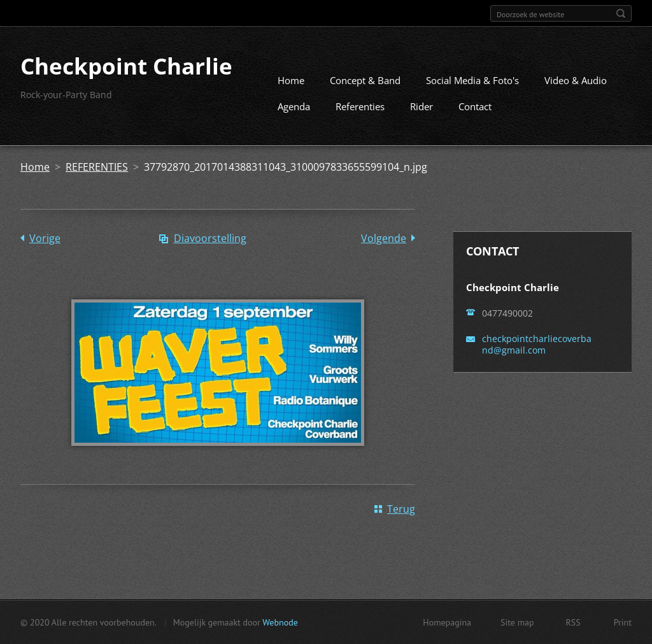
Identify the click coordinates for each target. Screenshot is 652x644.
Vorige (45, 238)
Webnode (280, 622)
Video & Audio (576, 80)
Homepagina (447, 622)
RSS (573, 622)
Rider (422, 106)
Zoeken (621, 13)
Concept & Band (365, 80)
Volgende (384, 238)
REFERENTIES (97, 167)
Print (623, 622)
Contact (475, 106)
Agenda (294, 106)
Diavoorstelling (210, 238)
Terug (401, 509)
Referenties (360, 106)
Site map (517, 622)
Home (291, 80)
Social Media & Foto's (472, 80)
